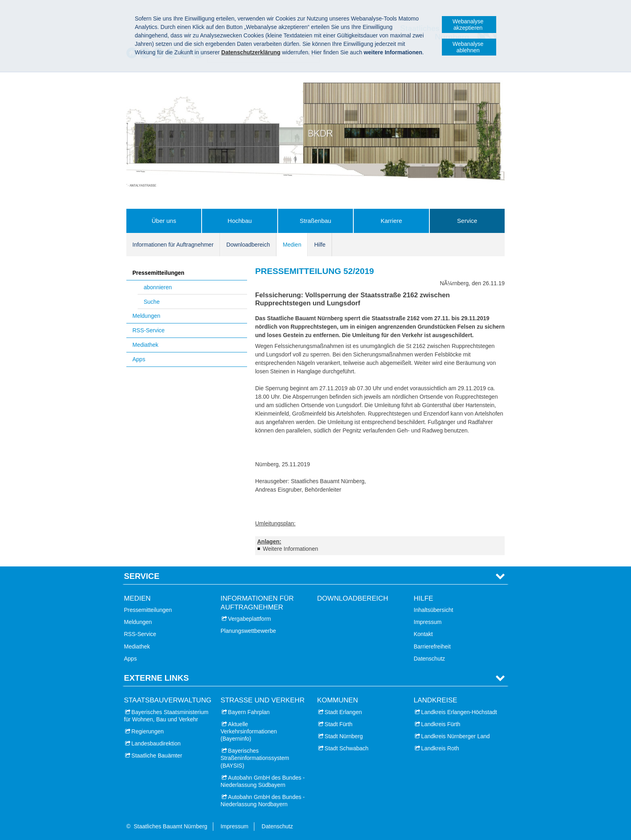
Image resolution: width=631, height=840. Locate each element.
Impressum (428, 622)
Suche (152, 302)
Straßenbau (315, 221)
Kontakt (423, 634)
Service (467, 221)
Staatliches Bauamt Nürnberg (170, 826)
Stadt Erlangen (343, 712)
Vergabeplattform (250, 619)
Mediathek (145, 345)
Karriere (391, 221)
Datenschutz (429, 659)
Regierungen (148, 731)
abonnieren (158, 287)
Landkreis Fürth (441, 724)
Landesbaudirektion (156, 743)
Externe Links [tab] (156, 678)
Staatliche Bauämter (157, 756)
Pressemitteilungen (158, 273)
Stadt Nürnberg (344, 736)
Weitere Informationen (290, 549)
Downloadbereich (248, 245)
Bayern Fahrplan (249, 712)
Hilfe (320, 245)
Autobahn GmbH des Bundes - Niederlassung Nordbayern (263, 801)
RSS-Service (148, 330)
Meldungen (146, 316)
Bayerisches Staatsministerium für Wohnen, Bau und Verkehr (166, 716)
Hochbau (240, 221)
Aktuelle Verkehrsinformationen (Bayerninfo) (249, 731)
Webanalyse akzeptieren (468, 25)
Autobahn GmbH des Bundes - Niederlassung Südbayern (263, 781)
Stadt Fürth (339, 724)
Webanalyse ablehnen (468, 47)
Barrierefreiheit (432, 646)
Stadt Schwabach (347, 748)
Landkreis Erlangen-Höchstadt (459, 712)
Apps (139, 359)
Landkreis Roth (440, 748)
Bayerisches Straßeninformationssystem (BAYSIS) (255, 758)
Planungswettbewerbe (248, 631)
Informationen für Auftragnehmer (173, 245)
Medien (292, 245)
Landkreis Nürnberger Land (456, 736)
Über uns (164, 221)
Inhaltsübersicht (433, 610)
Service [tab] (142, 576)
